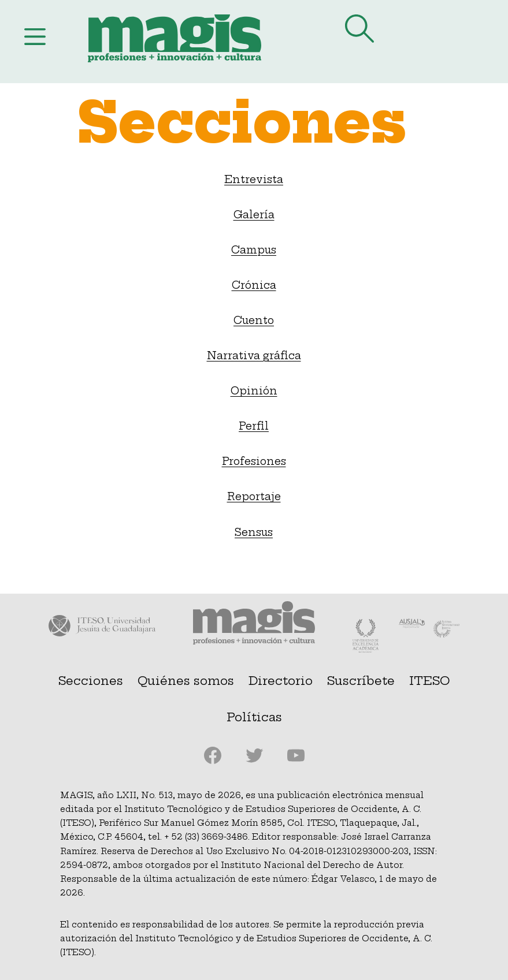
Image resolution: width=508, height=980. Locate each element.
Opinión (254, 391)
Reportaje (254, 497)
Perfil (254, 426)
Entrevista (254, 180)
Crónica (254, 285)
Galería (254, 215)
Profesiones (254, 461)
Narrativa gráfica (254, 356)
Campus (254, 250)
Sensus (254, 532)
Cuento (254, 321)
